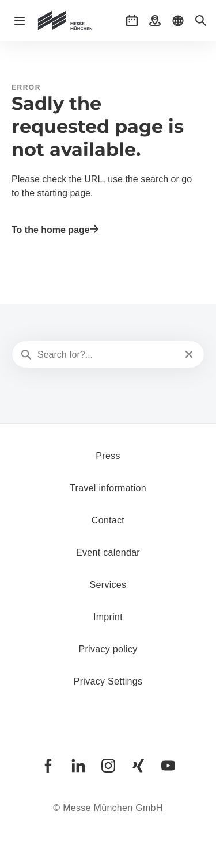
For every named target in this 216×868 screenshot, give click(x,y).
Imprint (108, 617)
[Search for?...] (107, 355)
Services (108, 585)
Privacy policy (108, 649)
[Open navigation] (20, 21)
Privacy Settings (108, 681)
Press (108, 456)
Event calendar (108, 552)
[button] (132, 21)
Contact (108, 520)
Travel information (108, 488)
